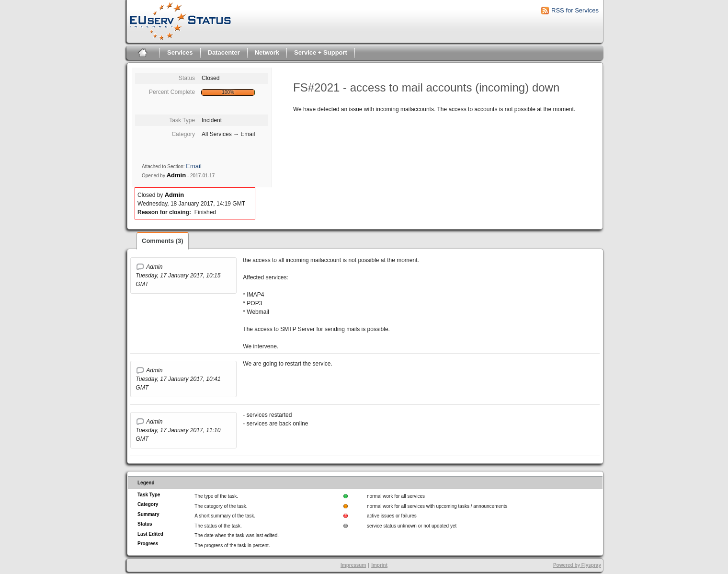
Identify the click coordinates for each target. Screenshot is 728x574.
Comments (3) (163, 241)
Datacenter (224, 52)
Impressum (353, 565)
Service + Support (321, 52)
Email (194, 166)
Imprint (379, 565)
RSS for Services (575, 10)
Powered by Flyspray (577, 565)
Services (180, 52)
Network (267, 52)
